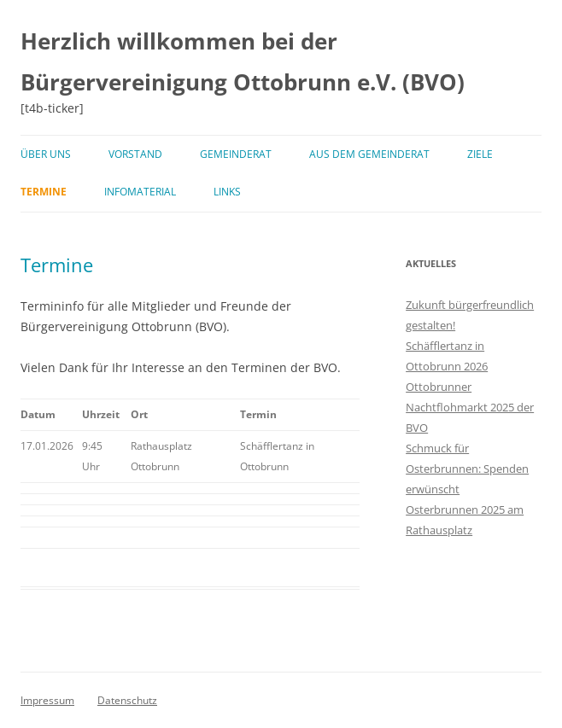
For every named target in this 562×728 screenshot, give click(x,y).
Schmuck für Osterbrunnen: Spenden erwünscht (467, 469)
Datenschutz (127, 700)
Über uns (46, 154)
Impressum (47, 700)
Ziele (480, 154)
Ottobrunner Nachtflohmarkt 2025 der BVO (470, 407)
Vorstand (135, 154)
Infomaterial (140, 192)
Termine (44, 192)
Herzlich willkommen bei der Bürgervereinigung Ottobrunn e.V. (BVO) (243, 61)
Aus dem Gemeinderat (369, 154)
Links (227, 192)
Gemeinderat (236, 154)
